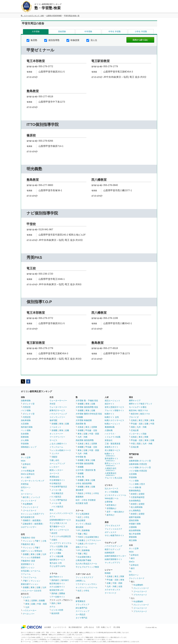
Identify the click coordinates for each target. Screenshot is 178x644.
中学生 (88, 493)
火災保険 (25, 424)
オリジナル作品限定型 (61, 536)
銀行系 (26, 497)
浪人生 (92, 40)
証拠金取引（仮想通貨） (34, 524)
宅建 (80, 534)
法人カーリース (112, 488)
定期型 (142, 494)
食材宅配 (53, 420)
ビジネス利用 (57, 610)
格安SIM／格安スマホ (138, 410)
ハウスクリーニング (58, 414)
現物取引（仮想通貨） (33, 520)
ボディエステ (111, 532)
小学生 (96, 493)
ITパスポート (91, 544)
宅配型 (54, 457)
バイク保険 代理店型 (138, 471)
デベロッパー (29, 614)
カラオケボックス (113, 590)
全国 (120, 586)
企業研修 (109, 502)
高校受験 (62, 31)
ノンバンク (35, 497)
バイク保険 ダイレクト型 (140, 467)
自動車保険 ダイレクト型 (140, 461)
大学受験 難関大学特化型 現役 (89, 414)
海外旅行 (65, 580)
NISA (23, 461)
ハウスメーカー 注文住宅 (31, 591)
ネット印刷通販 (112, 492)
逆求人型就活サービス (114, 407)
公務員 (81, 544)
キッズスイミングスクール (86, 587)
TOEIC (81, 537)
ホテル (52, 607)
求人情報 (117, 627)
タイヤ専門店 (81, 618)
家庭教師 (80, 497)
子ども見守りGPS (57, 566)
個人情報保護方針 (75, 627)
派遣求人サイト (112, 447)
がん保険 (25, 440)
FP (79, 530)
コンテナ (55, 453)
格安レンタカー (56, 470)
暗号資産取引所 (28, 517)
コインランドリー (57, 417)
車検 (51, 510)
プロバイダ (134, 417)
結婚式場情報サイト (113, 559)
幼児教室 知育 (82, 503)
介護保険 (133, 527)
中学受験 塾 (81, 457)
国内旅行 (55, 580)
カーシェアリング (57, 464)
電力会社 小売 (56, 563)
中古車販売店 (55, 483)
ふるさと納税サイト (58, 444)
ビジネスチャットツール (115, 495)
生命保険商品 (135, 501)
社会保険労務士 (92, 537)
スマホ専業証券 (28, 471)
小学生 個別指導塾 (84, 483)
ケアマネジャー (94, 540)
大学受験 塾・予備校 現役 (87, 401)
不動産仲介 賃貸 (28, 561)
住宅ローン (26, 487)
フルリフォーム (30, 577)
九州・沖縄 (82, 437)
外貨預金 (25, 484)
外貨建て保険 (135, 524)
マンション (28, 541)
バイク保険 (26, 410)
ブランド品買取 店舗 (59, 546)
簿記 (85, 534)
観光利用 (55, 613)
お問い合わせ (89, 627)
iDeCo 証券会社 (28, 474)
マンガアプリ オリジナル (60, 543)
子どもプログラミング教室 (87, 567)
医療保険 (25, 437)
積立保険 (133, 540)
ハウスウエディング (113, 546)
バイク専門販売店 (59, 500)
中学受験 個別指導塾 (85, 464)
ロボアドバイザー (29, 527)
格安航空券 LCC (57, 590)
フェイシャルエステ (113, 529)
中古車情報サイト (57, 480)
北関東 (34, 601)
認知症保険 (134, 520)
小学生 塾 (80, 477)
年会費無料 (28, 504)
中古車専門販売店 (59, 487)
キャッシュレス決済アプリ (33, 514)
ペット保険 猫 (135, 487)
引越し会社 (54, 460)
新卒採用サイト (112, 459)
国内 (53, 603)
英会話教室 (81, 520)
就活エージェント (113, 401)
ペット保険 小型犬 (137, 484)
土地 (44, 541)
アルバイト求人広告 (113, 478)
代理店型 (27, 407)
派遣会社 (109, 440)
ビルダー (27, 597)
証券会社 (27, 464)
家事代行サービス (57, 410)
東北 (27, 601)
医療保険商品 (135, 491)
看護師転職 (110, 427)
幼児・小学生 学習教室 (86, 500)
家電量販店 (81, 601)
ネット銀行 (26, 477)
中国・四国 (42, 604)
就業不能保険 (135, 517)
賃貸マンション (28, 567)
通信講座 (80, 527)
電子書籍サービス (57, 527)
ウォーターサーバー (58, 401)
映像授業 (73, 40)
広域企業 (135, 430)
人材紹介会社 (111, 469)
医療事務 (86, 530)
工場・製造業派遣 (113, 444)
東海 (33, 554)
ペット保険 (26, 430)
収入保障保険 (137, 507)
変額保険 (133, 537)
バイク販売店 (55, 497)
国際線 (62, 593)
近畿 (38, 554)
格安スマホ (145, 414)
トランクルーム (56, 447)
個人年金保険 (135, 534)
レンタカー (54, 467)
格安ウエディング (113, 549)
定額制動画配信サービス (60, 520)
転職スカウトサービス (114, 420)
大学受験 (36, 31)
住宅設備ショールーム (31, 571)
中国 (152, 424)
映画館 (108, 573)
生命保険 (25, 434)
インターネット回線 (138, 434)
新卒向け (111, 515)
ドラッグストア (82, 605)
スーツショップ (82, 611)
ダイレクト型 (29, 404)
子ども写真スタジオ (58, 523)
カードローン (27, 494)
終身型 (134, 494)
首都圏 (26, 554)
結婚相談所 (110, 553)
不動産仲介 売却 (28, 538)
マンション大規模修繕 (31, 557)
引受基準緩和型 (138, 497)
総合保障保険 (135, 530)
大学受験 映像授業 (84, 420)
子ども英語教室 (82, 514)
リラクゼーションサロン (86, 584)
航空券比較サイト (57, 584)
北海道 (81, 427)
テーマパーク (111, 593)
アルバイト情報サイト (114, 410)
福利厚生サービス (57, 560)
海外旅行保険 (27, 427)
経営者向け (112, 505)
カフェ (52, 516)
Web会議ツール (112, 498)
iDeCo (132, 562)
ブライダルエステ (113, 526)
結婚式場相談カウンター (115, 556)
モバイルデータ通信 (138, 407)
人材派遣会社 (111, 474)
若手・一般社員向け (115, 512)
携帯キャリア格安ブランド (141, 404)
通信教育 (80, 490)
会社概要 (48, 627)
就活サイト (110, 404)
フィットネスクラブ (84, 577)
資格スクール (81, 547)
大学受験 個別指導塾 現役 (87, 407)
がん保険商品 (135, 510)
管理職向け (112, 508)
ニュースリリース (60, 627)
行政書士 (81, 540)
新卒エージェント (113, 464)
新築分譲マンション (30, 584)
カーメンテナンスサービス (61, 513)
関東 (122, 576)
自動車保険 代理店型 (138, 464)
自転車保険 (26, 420)
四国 (133, 427)
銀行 (25, 467)
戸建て (37, 541)
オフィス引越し (56, 550)
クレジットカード (29, 501)
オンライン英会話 (83, 524)
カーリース (54, 473)
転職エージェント (113, 424)
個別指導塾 (52, 40)
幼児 (80, 517)
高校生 (81, 493)
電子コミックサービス (59, 530)
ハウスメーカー (30, 610)
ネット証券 (26, 457)
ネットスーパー (56, 434)
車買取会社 (54, 477)
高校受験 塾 (81, 424)
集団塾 (32, 40)
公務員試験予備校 (83, 560)
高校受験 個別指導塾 (85, 440)
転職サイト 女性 (112, 417)
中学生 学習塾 (115, 31)
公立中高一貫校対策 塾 (86, 470)
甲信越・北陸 (91, 430)
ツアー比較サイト (57, 597)
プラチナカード (140, 595)
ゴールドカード (30, 510)
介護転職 (109, 430)
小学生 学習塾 (141, 31)
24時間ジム (81, 581)
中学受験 (88, 31)
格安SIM (135, 414)
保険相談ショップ (29, 447)
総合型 (54, 533)
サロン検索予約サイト (114, 535)
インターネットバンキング (33, 481)
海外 (59, 603)
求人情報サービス (113, 450)
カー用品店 (81, 614)
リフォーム (26, 574)
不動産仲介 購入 (28, 544)
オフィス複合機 (56, 556)
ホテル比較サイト (57, 587)
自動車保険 (26, 401)
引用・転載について (104, 627)
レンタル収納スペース (61, 450)
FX (22, 491)
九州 (44, 554)
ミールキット (55, 427)
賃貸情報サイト (28, 564)
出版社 (54, 540)
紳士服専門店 (81, 608)
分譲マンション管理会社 (32, 551)
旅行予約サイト (56, 577)
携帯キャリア (135, 401)
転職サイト (110, 414)
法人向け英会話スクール (86, 564)
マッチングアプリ (113, 563)
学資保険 (25, 444)
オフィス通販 (55, 553)
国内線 (54, 593)
